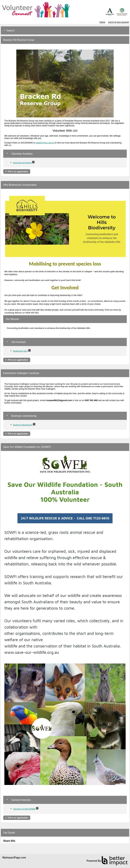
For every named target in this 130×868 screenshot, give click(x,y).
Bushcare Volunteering (23, 425)
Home (102, 22)
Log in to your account (119, 22)
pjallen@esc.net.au (45, 143)
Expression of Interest (22, 162)
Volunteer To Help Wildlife (24, 809)
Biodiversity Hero (20, 351)
